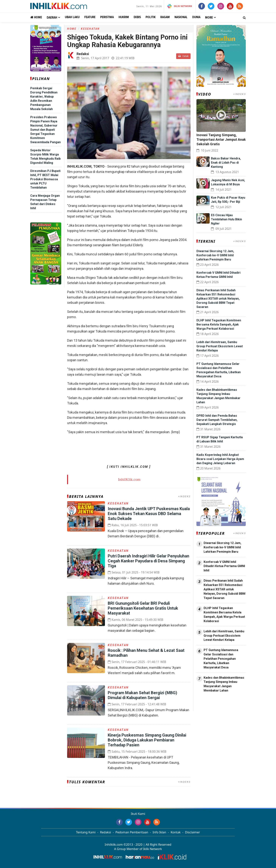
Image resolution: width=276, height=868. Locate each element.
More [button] (209, 18)
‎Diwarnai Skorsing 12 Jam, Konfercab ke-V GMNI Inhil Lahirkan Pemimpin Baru (215, 255)
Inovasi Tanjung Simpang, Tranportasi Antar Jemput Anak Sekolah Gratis (221, 139)
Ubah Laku (72, 17)
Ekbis (137, 17)
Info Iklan (159, 832)
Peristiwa (107, 17)
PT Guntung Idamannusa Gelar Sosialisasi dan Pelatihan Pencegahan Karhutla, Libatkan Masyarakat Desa (221, 659)
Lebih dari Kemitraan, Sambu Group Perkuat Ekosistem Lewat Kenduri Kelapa (220, 346)
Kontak (176, 832)
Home (36, 17)
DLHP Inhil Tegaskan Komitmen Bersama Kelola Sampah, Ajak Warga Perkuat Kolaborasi (219, 324)
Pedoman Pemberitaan (132, 832)
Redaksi (105, 832)
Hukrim (124, 17)
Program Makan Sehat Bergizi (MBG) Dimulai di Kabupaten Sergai (142, 695)
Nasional (181, 17)
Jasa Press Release (209, 701)
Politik (151, 17)
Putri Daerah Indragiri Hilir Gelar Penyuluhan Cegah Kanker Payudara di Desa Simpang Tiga (148, 561)
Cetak (183, 56)
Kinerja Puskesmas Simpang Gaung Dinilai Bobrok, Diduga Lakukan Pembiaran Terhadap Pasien (147, 740)
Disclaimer (193, 832)
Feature (90, 17)
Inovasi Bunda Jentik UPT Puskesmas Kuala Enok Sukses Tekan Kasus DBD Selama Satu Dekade (149, 514)
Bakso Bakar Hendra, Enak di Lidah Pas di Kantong (226, 163)
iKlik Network (180, 6)
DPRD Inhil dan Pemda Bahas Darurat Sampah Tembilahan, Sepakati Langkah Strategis (217, 420)
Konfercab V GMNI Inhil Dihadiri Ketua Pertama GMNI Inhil (224, 566)
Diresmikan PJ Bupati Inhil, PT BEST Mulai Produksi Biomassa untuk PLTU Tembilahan (45, 179)
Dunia (196, 17)
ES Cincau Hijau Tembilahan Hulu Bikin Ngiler (226, 219)
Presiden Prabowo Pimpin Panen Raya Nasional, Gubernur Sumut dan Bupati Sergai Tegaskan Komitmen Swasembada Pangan (45, 130)
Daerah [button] (52, 18)
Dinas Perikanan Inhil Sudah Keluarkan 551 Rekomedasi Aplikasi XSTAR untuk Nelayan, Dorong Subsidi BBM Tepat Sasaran (218, 299)
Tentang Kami (86, 832)
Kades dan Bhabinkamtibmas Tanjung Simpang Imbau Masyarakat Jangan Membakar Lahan (224, 684)
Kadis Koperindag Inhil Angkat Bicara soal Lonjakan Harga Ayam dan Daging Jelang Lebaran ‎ (220, 459)
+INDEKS (184, 496)
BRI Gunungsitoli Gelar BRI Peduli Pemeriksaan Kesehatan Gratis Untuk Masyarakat (143, 608)
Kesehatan (90, 29)
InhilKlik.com (129, 479)
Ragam (165, 17)
